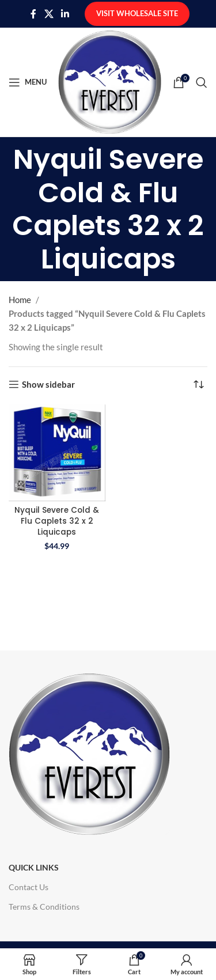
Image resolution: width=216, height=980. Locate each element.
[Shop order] (199, 384)
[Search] (202, 82)
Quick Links (34, 867)
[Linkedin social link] (65, 14)
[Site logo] (110, 81)
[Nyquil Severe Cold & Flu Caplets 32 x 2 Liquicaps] (57, 453)
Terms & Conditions (44, 907)
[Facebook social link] (33, 14)
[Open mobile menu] (28, 82)
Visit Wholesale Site (137, 13)
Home (20, 300)
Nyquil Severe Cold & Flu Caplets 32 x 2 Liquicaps (57, 521)
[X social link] (49, 14)
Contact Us (29, 887)
